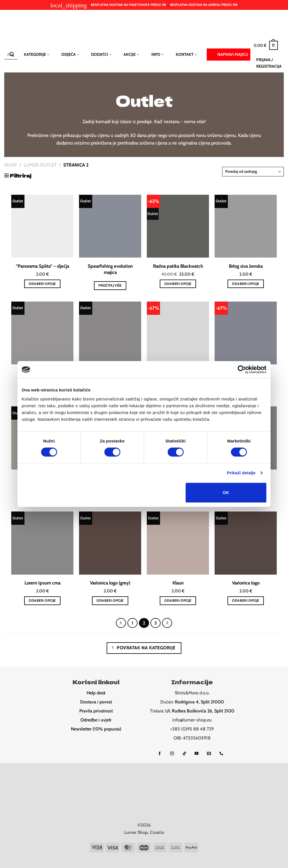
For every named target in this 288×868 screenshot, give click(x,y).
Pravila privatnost (96, 711)
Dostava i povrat (96, 702)
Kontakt (186, 55)
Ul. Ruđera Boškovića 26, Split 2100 (200, 711)
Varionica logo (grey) (110, 583)
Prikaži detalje (241, 473)
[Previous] (121, 623)
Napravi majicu (229, 54)
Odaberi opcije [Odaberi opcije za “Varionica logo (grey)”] (110, 600)
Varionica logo (246, 583)
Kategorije (37, 55)
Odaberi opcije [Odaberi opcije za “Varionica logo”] (246, 600)
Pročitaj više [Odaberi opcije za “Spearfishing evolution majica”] (110, 285)
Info (158, 55)
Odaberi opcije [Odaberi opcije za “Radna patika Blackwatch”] (178, 284)
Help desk (96, 693)
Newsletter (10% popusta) (96, 729)
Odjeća (70, 55)
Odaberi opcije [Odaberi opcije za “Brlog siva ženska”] (246, 284)
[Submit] (12, 55)
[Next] (167, 623)
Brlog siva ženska (246, 266)
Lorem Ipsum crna (42, 583)
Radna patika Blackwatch (178, 266)
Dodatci (101, 55)
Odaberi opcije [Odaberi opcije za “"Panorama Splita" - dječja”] (42, 284)
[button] (266, 45)
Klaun (178, 583)
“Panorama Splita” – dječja (42, 266)
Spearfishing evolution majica (110, 269)
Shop (11, 165)
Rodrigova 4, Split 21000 (199, 702)
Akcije (131, 55)
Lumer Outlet (40, 165)
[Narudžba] (253, 172)
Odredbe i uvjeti (96, 720)
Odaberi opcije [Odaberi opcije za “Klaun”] (178, 600)
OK (226, 492)
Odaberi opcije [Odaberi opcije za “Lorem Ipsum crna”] (42, 600)
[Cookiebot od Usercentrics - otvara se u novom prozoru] (242, 369)
